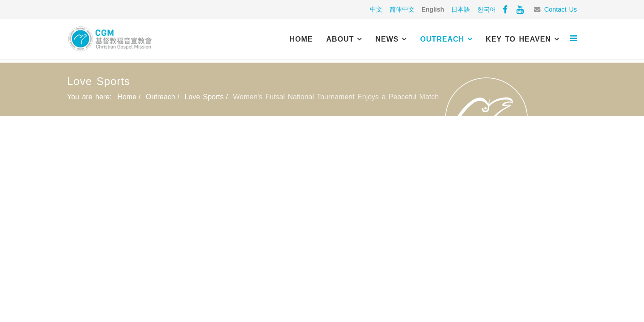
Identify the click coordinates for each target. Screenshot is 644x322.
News (387, 39)
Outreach (442, 39)
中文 (376, 9)
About (340, 39)
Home (301, 39)
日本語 (461, 9)
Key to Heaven (518, 39)
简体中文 (402, 9)
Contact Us (561, 9)
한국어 (487, 9)
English (433, 9)
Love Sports (204, 97)
